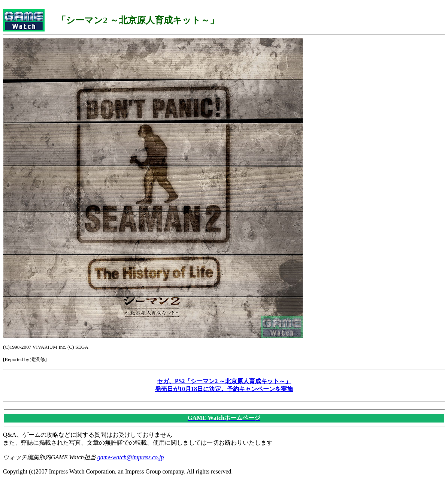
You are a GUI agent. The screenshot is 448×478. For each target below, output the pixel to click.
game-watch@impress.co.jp (131, 457)
